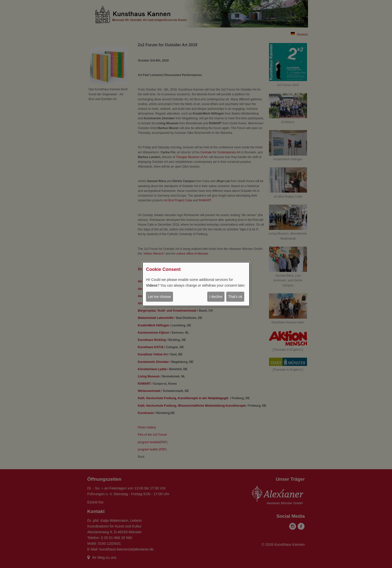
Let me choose (159, 297)
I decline (216, 297)
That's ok (235, 297)
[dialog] (196, 284)
